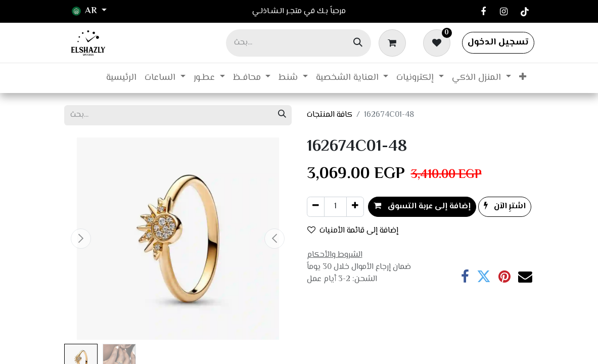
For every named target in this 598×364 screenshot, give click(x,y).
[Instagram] (504, 12)
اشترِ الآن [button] (505, 207)
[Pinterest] (504, 277)
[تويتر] (484, 277)
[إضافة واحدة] (355, 207)
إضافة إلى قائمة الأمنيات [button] (353, 231)
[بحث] (358, 43)
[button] (81, 239)
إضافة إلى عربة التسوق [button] (422, 207)
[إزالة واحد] (316, 207)
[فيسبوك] (483, 12)
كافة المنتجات (330, 115)
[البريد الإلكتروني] (525, 277)
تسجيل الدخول (498, 42)
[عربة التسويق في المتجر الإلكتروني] (394, 42)
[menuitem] (121, 78)
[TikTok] (525, 12)
